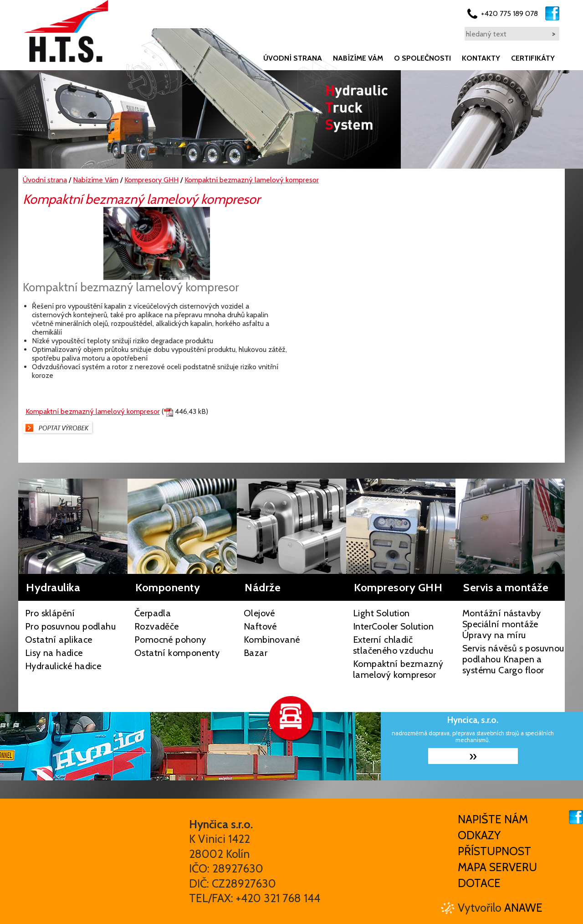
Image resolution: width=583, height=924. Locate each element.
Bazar (256, 653)
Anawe (523, 908)
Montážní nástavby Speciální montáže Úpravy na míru (502, 624)
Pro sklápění (50, 613)
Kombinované (272, 640)
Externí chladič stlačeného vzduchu (393, 645)
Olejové (259, 613)
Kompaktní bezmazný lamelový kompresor (93, 411)
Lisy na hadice (54, 653)
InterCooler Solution (393, 626)
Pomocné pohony (170, 640)
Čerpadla (153, 613)
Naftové (260, 626)
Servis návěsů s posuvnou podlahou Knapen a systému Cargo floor (513, 659)
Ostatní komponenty (177, 653)
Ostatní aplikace (59, 640)
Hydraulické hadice (63, 666)
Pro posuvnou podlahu (70, 626)
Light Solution (381, 613)
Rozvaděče (157, 626)
